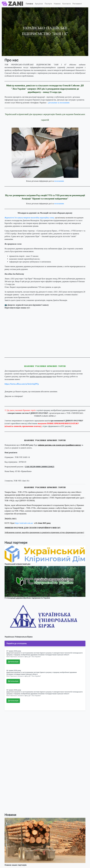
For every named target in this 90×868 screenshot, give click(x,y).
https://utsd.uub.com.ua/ (24, 523)
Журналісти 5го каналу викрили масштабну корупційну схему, (29, 218)
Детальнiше (13, 662)
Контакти (66, 4)
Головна (29, 4)
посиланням (59, 181)
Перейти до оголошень (17, 643)
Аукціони (39, 4)
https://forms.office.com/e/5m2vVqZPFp (22, 384)
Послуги (48, 4)
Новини (57, 4)
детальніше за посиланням (59, 103)
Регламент (77, 4)
